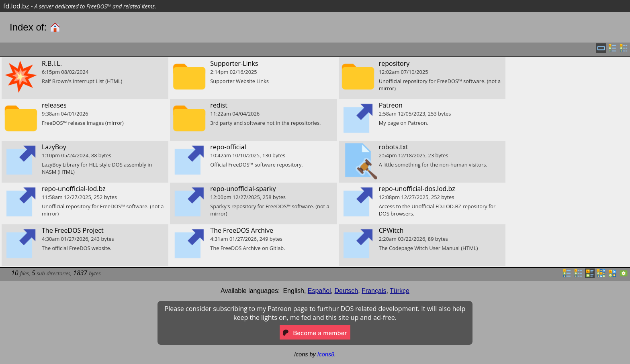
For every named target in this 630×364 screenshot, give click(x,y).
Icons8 (326, 354)
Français (374, 291)
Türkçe (400, 291)
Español (319, 291)
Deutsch (347, 291)
